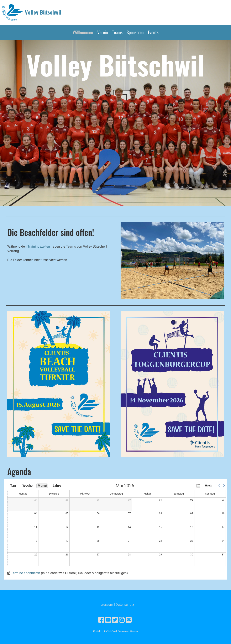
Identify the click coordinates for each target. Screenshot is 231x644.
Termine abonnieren (26, 573)
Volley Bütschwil (43, 12)
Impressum (105, 605)
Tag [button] (13, 485)
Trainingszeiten (39, 246)
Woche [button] (28, 485)
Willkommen (83, 32)
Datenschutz (125, 605)
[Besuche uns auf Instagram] (122, 620)
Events (153, 32)
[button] (219, 486)
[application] (117, 525)
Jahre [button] (57, 485)
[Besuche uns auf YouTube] (108, 620)
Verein (103, 32)
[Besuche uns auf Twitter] (115, 620)
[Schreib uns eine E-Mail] (129, 620)
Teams (117, 32)
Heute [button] (209, 485)
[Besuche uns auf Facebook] (101, 620)
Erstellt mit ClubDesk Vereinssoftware (115, 631)
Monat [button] (42, 486)
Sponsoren (135, 32)
